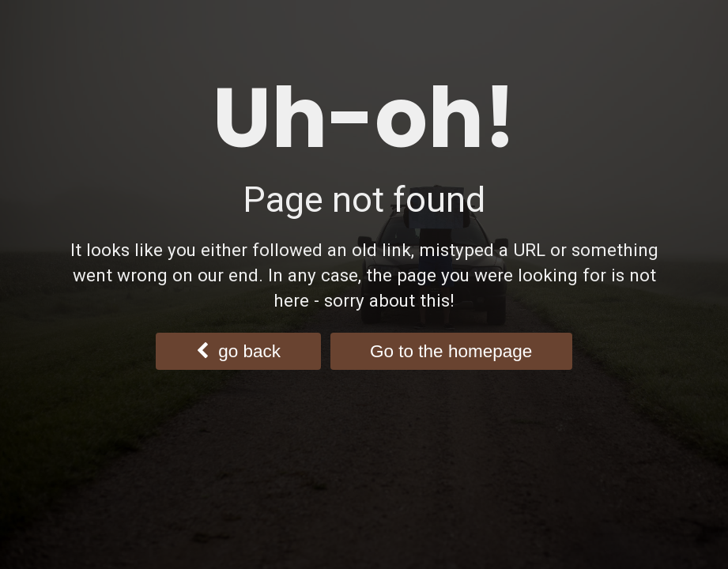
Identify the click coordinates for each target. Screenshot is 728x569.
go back (238, 351)
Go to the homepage (451, 351)
